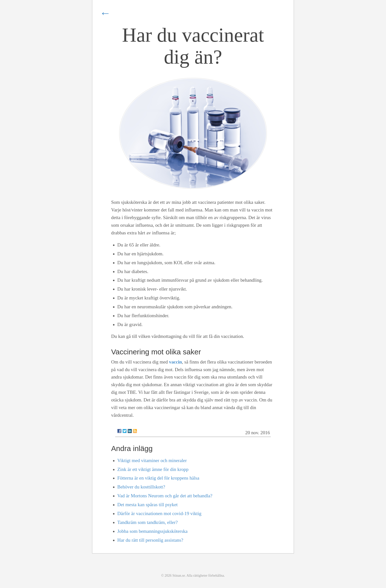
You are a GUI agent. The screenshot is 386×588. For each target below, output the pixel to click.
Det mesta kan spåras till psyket (148, 505)
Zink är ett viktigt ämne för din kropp (153, 469)
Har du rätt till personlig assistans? (150, 540)
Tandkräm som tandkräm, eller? (148, 522)
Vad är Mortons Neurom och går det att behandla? (165, 496)
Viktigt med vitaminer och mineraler (152, 460)
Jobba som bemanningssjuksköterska (153, 531)
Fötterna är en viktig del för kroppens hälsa (158, 478)
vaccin (175, 362)
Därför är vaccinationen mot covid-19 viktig (160, 513)
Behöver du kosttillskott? (141, 487)
